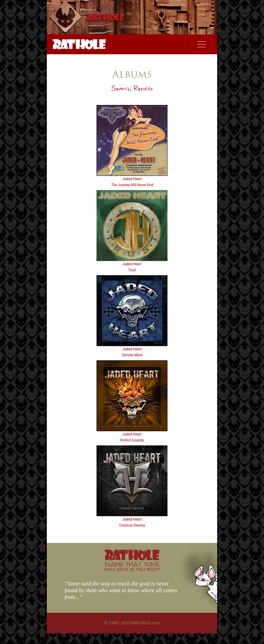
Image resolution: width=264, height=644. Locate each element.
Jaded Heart (132, 179)
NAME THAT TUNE (132, 566)
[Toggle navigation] (202, 44)
